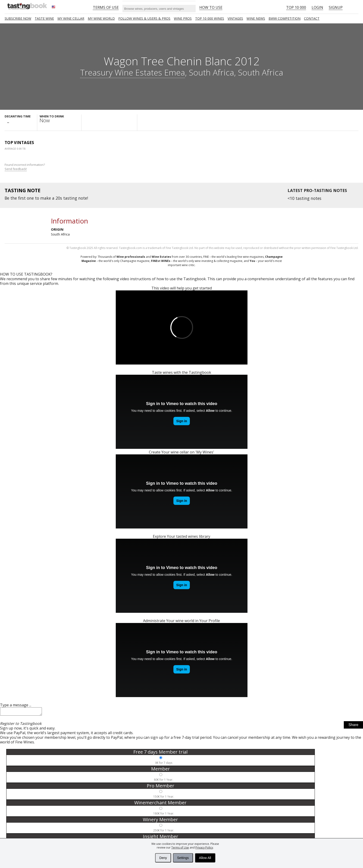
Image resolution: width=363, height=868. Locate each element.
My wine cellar (71, 18)
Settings (183, 858)
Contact (312, 18)
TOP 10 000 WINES (210, 18)
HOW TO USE (211, 7)
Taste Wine (44, 18)
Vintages (235, 18)
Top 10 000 (296, 7)
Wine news (256, 18)
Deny (163, 858)
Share (353, 726)
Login (317, 7)
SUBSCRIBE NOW (18, 18)
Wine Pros (183, 18)
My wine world (101, 18)
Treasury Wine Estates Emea (133, 72)
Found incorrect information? (25, 167)
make (46, 198)
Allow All (205, 858)
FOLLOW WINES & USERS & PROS (144, 18)
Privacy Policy (204, 848)
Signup (336, 7)
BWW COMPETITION (285, 18)
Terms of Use (180, 848)
